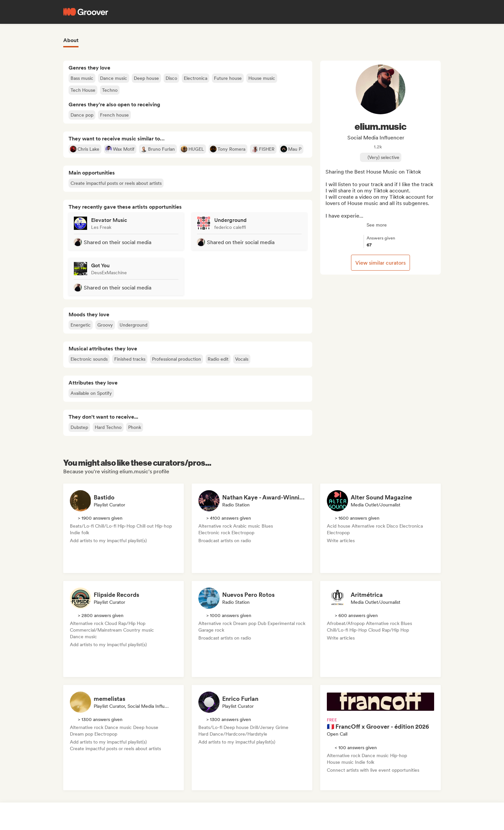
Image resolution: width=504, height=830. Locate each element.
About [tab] (71, 40)
